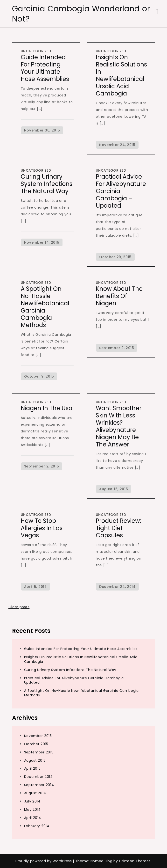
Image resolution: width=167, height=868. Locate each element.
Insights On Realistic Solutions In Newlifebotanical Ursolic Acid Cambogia (121, 75)
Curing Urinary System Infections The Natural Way (47, 184)
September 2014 (39, 785)
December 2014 (38, 777)
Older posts (19, 607)
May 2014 (33, 810)
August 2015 (35, 760)
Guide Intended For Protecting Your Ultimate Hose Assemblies (45, 68)
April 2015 (32, 768)
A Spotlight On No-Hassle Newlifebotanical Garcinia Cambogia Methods (45, 307)
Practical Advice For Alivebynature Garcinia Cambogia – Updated (76, 680)
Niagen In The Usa (47, 408)
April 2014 (33, 818)
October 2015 (36, 744)
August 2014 (35, 793)
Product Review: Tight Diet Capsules (118, 528)
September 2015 (39, 752)
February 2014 (37, 826)
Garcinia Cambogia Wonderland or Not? (81, 14)
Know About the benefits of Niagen (119, 296)
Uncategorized (36, 51)
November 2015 (38, 736)
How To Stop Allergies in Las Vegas (42, 528)
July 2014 (32, 801)
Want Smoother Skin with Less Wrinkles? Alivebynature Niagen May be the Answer (119, 426)
